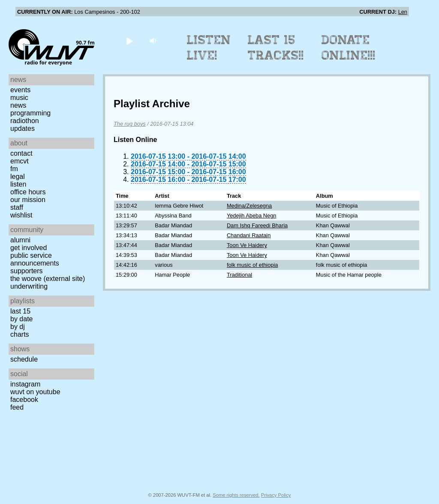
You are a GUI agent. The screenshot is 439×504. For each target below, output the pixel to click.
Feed (17, 407)
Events (20, 90)
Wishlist (21, 215)
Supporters (27, 271)
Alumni (20, 240)
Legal (18, 177)
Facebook (24, 400)
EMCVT (20, 161)
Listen (18, 184)
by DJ (18, 327)
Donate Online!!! (349, 48)
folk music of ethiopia (253, 265)
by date (21, 319)
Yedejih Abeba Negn (252, 216)
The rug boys (130, 124)
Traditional (239, 275)
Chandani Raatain (249, 235)
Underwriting (29, 286)
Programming (30, 113)
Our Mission (28, 200)
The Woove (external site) (48, 279)
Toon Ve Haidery (247, 245)
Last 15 (20, 311)
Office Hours (28, 192)
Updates (23, 128)
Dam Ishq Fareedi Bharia (257, 225)
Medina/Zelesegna (249, 206)
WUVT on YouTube (35, 392)
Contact (21, 153)
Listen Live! (209, 48)
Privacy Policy (276, 495)
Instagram (25, 384)
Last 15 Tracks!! (276, 48)
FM (14, 169)
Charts (20, 334)
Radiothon (25, 121)
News (18, 105)
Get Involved (29, 248)
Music (19, 98)
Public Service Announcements (35, 259)
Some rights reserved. (236, 495)
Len (403, 12)
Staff (17, 207)
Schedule (24, 359)
